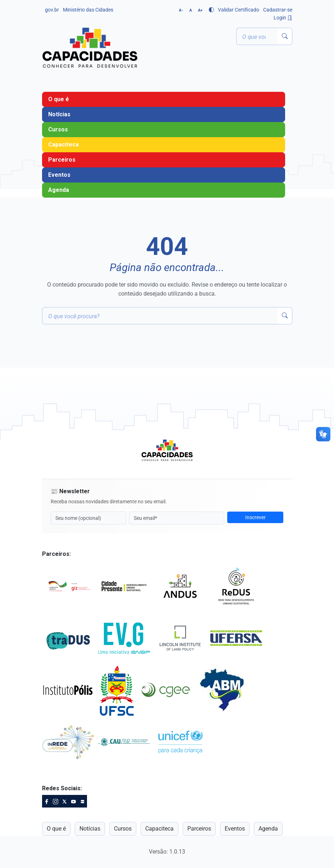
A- (181, 10)
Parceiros (62, 160)
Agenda (59, 190)
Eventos (59, 175)
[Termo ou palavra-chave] (257, 36)
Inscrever (255, 517)
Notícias (59, 114)
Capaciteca (63, 145)
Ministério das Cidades (88, 10)
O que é (59, 99)
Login (283, 18)
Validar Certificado (239, 10)
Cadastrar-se (278, 10)
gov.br (52, 10)
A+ (200, 10)
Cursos (58, 129)
